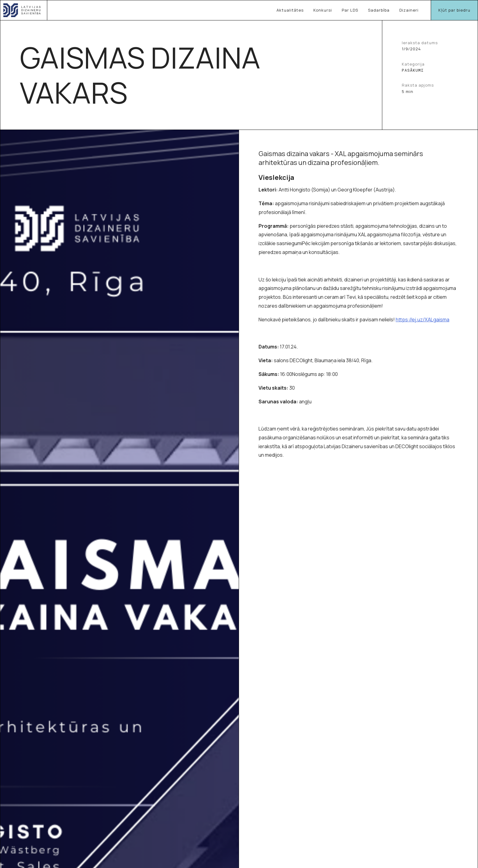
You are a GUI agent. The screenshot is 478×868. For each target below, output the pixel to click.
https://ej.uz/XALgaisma (423, 320)
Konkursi (323, 10)
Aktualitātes (290, 10)
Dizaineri (409, 10)
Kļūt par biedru (454, 10)
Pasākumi (413, 70)
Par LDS (350, 10)
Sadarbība (379, 10)
